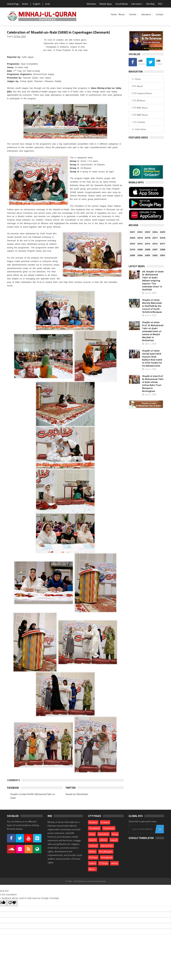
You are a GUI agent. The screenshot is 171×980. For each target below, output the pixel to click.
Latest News (137, 266)
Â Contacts (138, 122)
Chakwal (105, 822)
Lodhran (93, 846)
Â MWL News (140, 108)
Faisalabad (94, 828)
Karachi (93, 840)
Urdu (48, 4)
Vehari (114, 863)
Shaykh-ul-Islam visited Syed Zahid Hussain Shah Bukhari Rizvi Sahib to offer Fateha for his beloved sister (152, 358)
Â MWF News (140, 115)
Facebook (13, 788)
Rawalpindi (107, 857)
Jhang (115, 834)
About (121, 14)
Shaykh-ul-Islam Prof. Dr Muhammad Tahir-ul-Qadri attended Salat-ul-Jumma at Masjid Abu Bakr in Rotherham (153, 331)
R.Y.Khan (93, 857)
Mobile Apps (106, 4)
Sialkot (92, 863)
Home (114, 14)
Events (133, 14)
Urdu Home (139, 129)
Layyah (114, 840)
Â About (137, 86)
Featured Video (138, 138)
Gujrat (92, 834)
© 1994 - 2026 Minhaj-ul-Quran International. (86, 881)
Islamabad (103, 834)
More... (92, 869)
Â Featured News (142, 93)
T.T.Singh (103, 863)
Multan (92, 852)
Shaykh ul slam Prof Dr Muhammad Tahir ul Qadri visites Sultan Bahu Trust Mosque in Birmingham (153, 384)
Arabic (25, 4)
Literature (146, 14)
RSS (160, 4)
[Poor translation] (12, 903)
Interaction (137, 4)
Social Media (122, 4)
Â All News (138, 100)
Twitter (70, 788)
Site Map (150, 4)
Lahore (103, 840)
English (37, 4)
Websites (91, 4)
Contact (159, 14)
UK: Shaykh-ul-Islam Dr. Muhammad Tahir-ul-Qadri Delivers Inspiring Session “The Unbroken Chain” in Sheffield (153, 281)
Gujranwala (109, 828)
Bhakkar (93, 822)
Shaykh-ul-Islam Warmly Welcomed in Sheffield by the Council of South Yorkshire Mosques (152, 306)
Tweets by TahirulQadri (77, 794)
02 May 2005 (20, 36)
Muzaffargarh (106, 852)
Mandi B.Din (107, 846)
